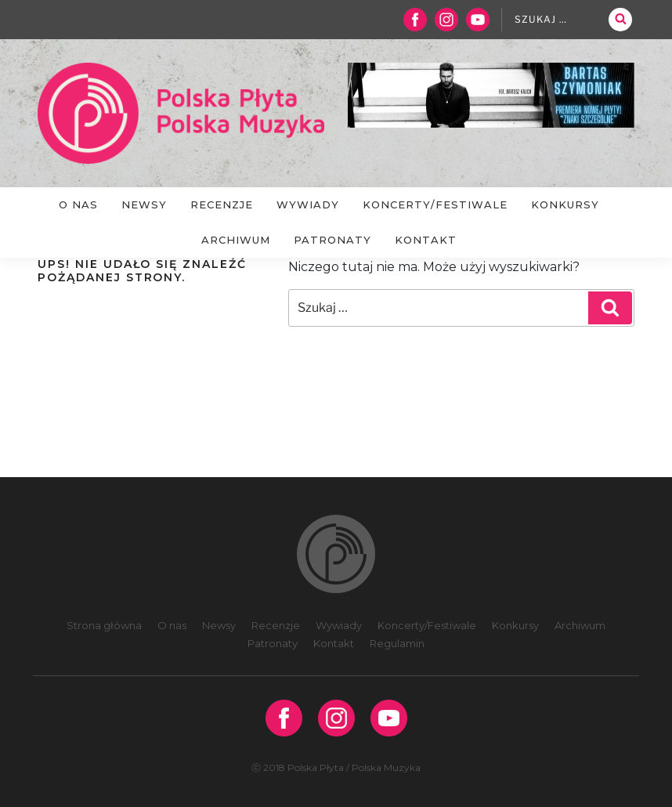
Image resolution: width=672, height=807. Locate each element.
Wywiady (308, 204)
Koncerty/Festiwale (435, 204)
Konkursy (565, 204)
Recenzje (222, 204)
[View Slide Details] (491, 95)
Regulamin (397, 643)
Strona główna (104, 625)
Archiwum (236, 240)
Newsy (144, 204)
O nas (78, 204)
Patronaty (332, 240)
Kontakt (426, 240)
